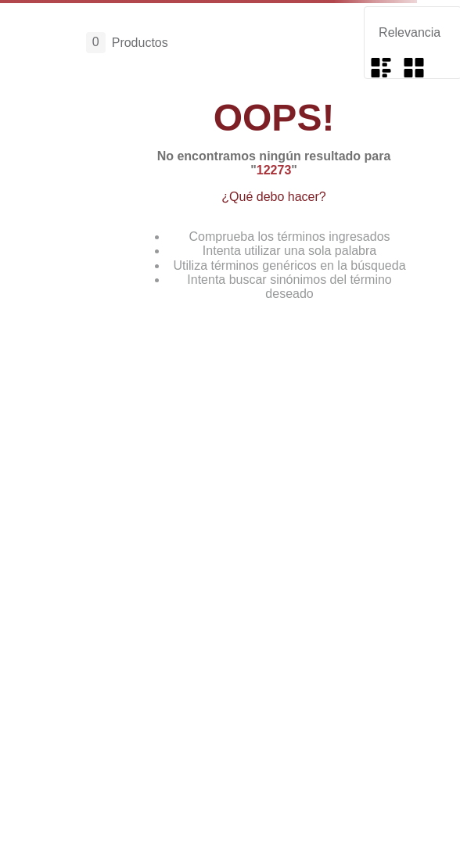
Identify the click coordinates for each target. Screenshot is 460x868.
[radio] (381, 68)
